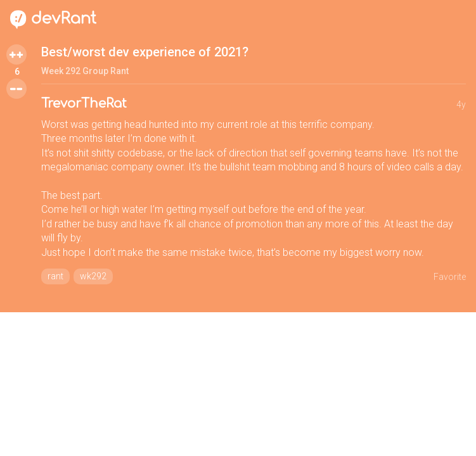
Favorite (450, 277)
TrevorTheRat (84, 104)
